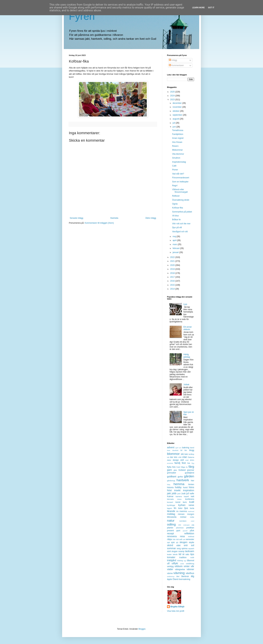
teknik (175, 554)
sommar (171, 548)
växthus (190, 573)
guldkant (172, 476)
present (170, 531)
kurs (185, 502)
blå (182, 454)
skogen (183, 542)
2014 (173, 289)
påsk (192, 531)
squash (191, 548)
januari (176, 252)
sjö (177, 542)
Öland (175, 579)
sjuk (173, 542)
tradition (183, 557)
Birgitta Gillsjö (177, 607)
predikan (190, 528)
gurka (180, 477)
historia (170, 487)
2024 (173, 96)
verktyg (170, 566)
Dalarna (191, 457)
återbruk (185, 576)
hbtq (169, 485)
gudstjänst (189, 473)
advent (171, 447)
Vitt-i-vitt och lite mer (181, 224)
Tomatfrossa (178, 130)
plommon (180, 528)
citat (184, 457)
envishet (170, 463)
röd (177, 539)
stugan (174, 551)
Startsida (114, 218)
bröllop (191, 454)
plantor (170, 528)
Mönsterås (172, 517)
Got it (211, 8)
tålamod (190, 560)
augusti (176, 119)
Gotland (182, 470)
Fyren (82, 16)
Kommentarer (176, 65)
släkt (178, 545)
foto (174, 467)
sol (193, 545)
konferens (190, 499)
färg (191, 467)
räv (174, 539)
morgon (191, 514)
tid (180, 554)
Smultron (176, 158)
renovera (172, 536)
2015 (173, 285)
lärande (171, 511)
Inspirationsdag (179, 162)
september (178, 115)
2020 (173, 265)
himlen (191, 484)
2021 (173, 261)
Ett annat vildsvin (188, 328)
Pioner (175, 170)
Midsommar (177, 150)
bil (181, 450)
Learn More (199, 8)
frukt (178, 467)
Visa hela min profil (176, 611)
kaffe (192, 494)
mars (175, 244)
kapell (186, 496)
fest (184, 463)
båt (168, 457)
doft (182, 460)
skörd (170, 545)
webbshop (171, 576)
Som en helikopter (180, 182)
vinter (187, 566)
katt (193, 496)
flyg (193, 463)
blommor (173, 454)
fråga (183, 467)
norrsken (183, 521)
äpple (169, 579)
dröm (192, 460)
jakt (169, 493)
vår (192, 566)
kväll (192, 502)
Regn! (175, 186)
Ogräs (175, 204)
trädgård (172, 560)
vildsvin (179, 566)
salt (184, 539)
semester (190, 539)
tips (192, 554)
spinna (184, 548)
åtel (178, 576)
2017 (173, 277)
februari (176, 248)
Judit (183, 494)
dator (169, 460)
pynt (178, 531)
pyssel (185, 531)
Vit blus (175, 216)
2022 (173, 257)
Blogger (142, 629)
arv (180, 448)
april (175, 240)
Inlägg (173, 60)
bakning (186, 448)
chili (180, 457)
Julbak (186, 385)
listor (180, 508)
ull (168, 563)
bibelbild (175, 450)
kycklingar (171, 505)
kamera (179, 496)
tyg (185, 561)
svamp (181, 551)
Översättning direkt (181, 200)
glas (175, 470)
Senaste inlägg (76, 218)
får (187, 467)
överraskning (184, 579)
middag (171, 514)
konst (178, 502)
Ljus (185, 304)
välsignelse (180, 569)
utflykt (175, 563)
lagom (169, 508)
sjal (168, 542)
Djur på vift (177, 228)
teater (169, 554)
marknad (191, 511)
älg (193, 576)
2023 (173, 100)
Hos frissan (177, 142)
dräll (187, 460)
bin (186, 450)
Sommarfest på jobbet (182, 212)
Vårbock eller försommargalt (180, 191)
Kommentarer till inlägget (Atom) (99, 223)
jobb (174, 493)
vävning (179, 573)
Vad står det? (178, 174)
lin (175, 508)
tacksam (190, 551)
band (192, 448)
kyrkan (182, 505)
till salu (186, 554)
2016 (173, 281)
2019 (173, 269)
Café (174, 166)
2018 (173, 273)
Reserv (175, 146)
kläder (180, 499)
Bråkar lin (176, 220)
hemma (179, 484)
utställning (190, 564)
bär (172, 457)
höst (169, 490)
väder (170, 569)
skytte (191, 542)
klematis (170, 499)
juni (174, 127)
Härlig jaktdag (187, 356)
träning (180, 560)
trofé (192, 557)
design (176, 460)
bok (186, 454)
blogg (192, 450)
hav (193, 481)
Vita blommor (178, 154)
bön (176, 457)
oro (180, 525)
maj (175, 236)
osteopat (186, 525)
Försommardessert (181, 178)
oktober (176, 111)
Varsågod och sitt (180, 232)
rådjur (170, 539)
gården (189, 476)
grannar (191, 470)
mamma (183, 511)
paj (193, 525)
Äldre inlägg (151, 218)
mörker (183, 517)
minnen (181, 514)
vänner (190, 569)
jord (179, 494)
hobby (178, 487)
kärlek (191, 505)
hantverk (183, 480)
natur (171, 521)
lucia (192, 508)
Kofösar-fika (178, 208)
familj (177, 463)
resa (182, 536)
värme (170, 573)
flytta (169, 467)
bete (169, 450)
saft (181, 539)
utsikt (182, 564)
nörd (193, 521)
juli (174, 123)
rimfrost (191, 536)
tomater (171, 557)
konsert (170, 502)
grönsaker (172, 473)
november (177, 107)
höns (191, 487)
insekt (177, 490)
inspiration (189, 490)
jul (188, 493)
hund (185, 487)
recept (170, 533)
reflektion (189, 533)
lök (177, 511)
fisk (189, 463)
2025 (173, 92)
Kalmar (170, 496)
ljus (186, 508)
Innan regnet (178, 138)
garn (169, 470)
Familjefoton (178, 134)
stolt (169, 551)
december (177, 103)
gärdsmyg (171, 481)
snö (186, 545)
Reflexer (176, 196)
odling (171, 524)
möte (192, 517)
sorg (179, 548)
